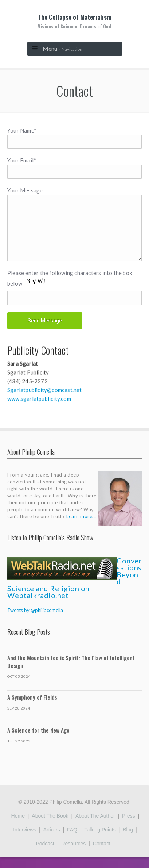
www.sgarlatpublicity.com (39, 408)
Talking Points (100, 841)
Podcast (45, 854)
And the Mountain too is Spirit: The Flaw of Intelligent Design (71, 672)
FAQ (72, 841)
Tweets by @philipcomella (35, 621)
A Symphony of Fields (32, 708)
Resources (73, 854)
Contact (102, 854)
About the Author (95, 827)
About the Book (50, 827)
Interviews (25, 841)
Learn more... (81, 527)
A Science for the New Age (38, 741)
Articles (52, 841)
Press (129, 827)
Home (18, 827)
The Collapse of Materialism (74, 21)
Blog (128, 841)
